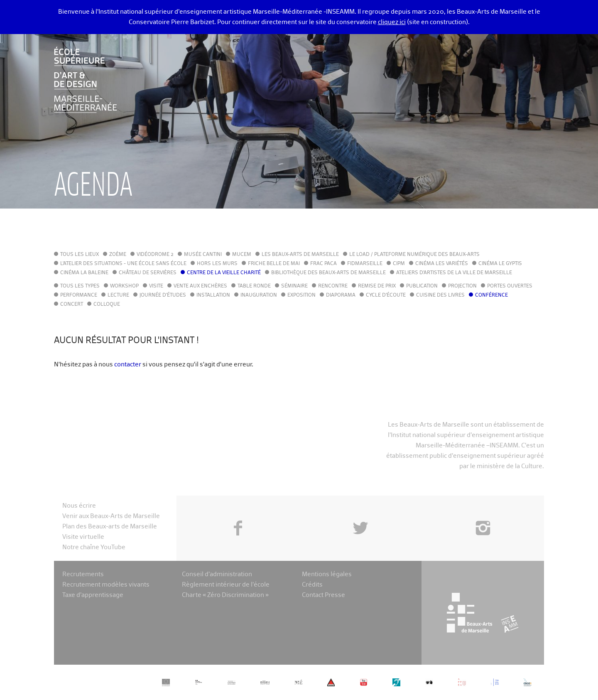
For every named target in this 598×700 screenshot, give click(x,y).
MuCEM (242, 255)
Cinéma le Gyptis (500, 264)
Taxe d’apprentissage (93, 595)
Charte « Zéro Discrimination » (225, 595)
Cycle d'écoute (386, 295)
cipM (399, 264)
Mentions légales (327, 574)
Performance (79, 295)
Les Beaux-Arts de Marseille (300, 255)
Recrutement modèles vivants (106, 585)
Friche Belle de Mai (274, 264)
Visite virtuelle (83, 537)
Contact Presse (324, 595)
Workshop (124, 286)
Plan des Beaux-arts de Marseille (110, 527)
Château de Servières (148, 273)
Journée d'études (163, 295)
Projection (462, 286)
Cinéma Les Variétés (442, 264)
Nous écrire (79, 506)
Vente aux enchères (200, 286)
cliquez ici (392, 22)
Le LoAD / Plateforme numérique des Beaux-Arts (414, 255)
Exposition (301, 295)
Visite (156, 286)
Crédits (312, 585)
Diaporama (341, 295)
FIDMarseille (365, 264)
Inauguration (259, 295)
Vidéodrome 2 (155, 255)
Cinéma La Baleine (84, 273)
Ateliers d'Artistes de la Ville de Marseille (454, 273)
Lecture (118, 295)
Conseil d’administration (217, 574)
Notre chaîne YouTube (94, 547)
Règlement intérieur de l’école (226, 585)
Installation (213, 295)
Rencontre (333, 286)
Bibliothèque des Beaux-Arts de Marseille (328, 273)
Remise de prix (377, 286)
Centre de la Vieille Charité (224, 273)
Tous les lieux (80, 255)
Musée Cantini (203, 255)
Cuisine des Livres (440, 295)
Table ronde (254, 286)
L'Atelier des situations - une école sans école (123, 264)
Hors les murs (217, 264)
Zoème (118, 255)
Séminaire (294, 286)
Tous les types (80, 286)
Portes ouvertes (510, 286)
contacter (128, 365)
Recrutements (83, 574)
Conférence (491, 295)
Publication (422, 286)
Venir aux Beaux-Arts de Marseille (111, 516)
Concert (72, 305)
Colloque (107, 305)
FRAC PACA (324, 264)
